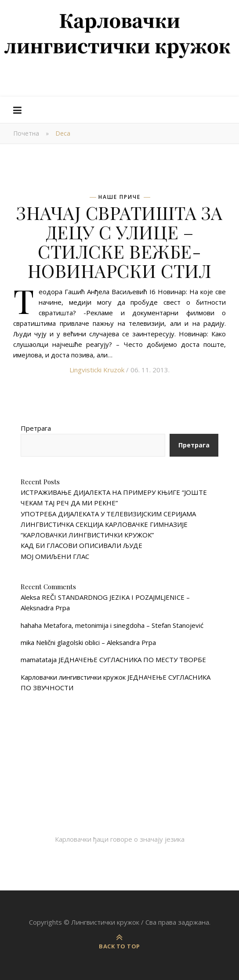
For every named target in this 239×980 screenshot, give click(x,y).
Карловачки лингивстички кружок (73, 677)
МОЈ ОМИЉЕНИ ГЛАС (55, 556)
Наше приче (119, 197)
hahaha (31, 625)
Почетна (26, 133)
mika (27, 642)
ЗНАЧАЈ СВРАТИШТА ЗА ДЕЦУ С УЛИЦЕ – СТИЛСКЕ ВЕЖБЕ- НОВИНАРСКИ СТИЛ (119, 241)
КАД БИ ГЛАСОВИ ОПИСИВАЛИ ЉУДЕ (81, 545)
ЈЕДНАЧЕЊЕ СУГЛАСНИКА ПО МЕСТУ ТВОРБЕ (132, 659)
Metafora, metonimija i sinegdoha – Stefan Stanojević (123, 625)
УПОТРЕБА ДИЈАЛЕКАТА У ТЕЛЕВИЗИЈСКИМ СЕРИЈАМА (108, 514)
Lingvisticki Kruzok (97, 370)
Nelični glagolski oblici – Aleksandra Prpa (96, 642)
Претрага (36, 428)
